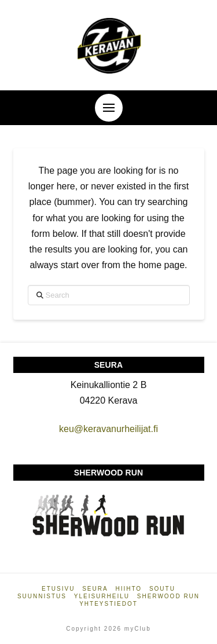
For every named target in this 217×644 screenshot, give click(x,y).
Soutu (162, 589)
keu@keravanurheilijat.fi (108, 429)
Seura (95, 589)
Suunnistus (42, 596)
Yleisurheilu (102, 596)
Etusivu (58, 589)
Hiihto (128, 589)
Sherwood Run (168, 596)
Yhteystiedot (108, 604)
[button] (109, 108)
